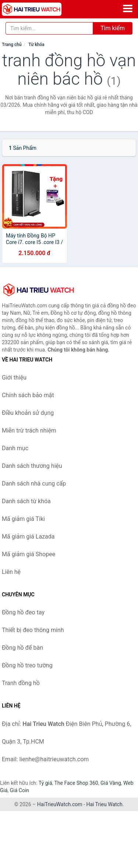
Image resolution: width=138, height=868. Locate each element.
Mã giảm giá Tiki (23, 519)
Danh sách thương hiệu (32, 466)
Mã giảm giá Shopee (29, 554)
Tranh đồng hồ (21, 683)
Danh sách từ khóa (26, 501)
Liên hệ (11, 572)
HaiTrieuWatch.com (60, 804)
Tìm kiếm (113, 28)
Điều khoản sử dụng (28, 413)
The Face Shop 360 (76, 783)
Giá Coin (20, 790)
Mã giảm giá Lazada (28, 537)
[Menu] (128, 8)
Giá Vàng (111, 783)
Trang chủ (12, 45)
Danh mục (15, 448)
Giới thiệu (14, 377)
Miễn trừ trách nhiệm (29, 431)
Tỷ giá (45, 783)
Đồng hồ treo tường (27, 665)
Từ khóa (36, 45)
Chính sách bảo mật (28, 395)
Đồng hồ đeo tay (23, 612)
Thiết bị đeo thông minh (33, 630)
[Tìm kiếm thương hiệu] (49, 28)
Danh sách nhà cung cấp (34, 484)
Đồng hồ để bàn (22, 648)
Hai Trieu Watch (104, 804)
